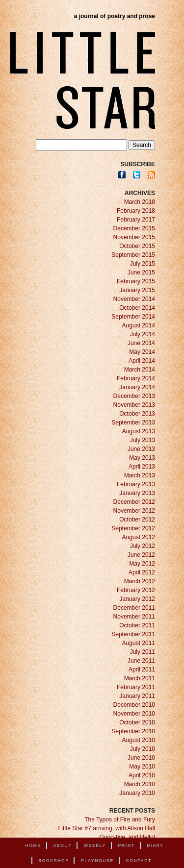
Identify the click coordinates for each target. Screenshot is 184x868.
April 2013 (142, 467)
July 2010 (143, 749)
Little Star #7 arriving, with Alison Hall (107, 828)
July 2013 (143, 440)
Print (127, 845)
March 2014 (140, 370)
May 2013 (142, 458)
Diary (155, 845)
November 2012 (134, 511)
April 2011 (142, 670)
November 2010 (134, 714)
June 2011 (141, 661)
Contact (139, 861)
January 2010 (137, 793)
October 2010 (137, 722)
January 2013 (137, 493)
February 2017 (136, 220)
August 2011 (139, 643)
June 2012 (141, 555)
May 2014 (142, 352)
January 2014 (137, 387)
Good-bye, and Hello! (127, 837)
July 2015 (143, 264)
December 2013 (134, 396)
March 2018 (140, 202)
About (63, 845)
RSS (151, 175)
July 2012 (143, 546)
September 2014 (133, 317)
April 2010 (142, 775)
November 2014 (134, 299)
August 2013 (139, 431)
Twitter (137, 175)
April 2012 (142, 572)
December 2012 (134, 502)
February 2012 (136, 590)
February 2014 (136, 378)
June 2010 (141, 758)
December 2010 (134, 705)
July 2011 (143, 652)
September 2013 (133, 422)
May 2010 (142, 767)
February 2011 (136, 687)
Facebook (122, 175)
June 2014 (141, 343)
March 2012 (140, 581)
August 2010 (139, 740)
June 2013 (141, 449)
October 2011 (137, 625)
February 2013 (136, 484)
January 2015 (137, 290)
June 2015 (141, 273)
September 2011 (133, 634)
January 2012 (137, 599)
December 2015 (134, 228)
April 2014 (142, 361)
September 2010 (133, 731)
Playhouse (97, 861)
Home (33, 845)
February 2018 (136, 211)
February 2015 (136, 281)
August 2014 (139, 325)
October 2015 (137, 246)
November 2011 (134, 617)
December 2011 (134, 608)
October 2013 (137, 414)
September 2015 (133, 255)
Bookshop (53, 861)
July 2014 (143, 334)
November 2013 (134, 405)
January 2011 (137, 696)
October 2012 (137, 520)
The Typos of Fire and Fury (120, 819)
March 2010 (140, 784)
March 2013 (140, 475)
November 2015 (134, 237)
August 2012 (139, 537)
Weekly (95, 845)
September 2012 (133, 528)
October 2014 (137, 308)
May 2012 (142, 564)
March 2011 (140, 678)
